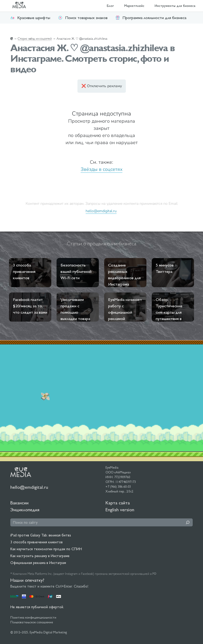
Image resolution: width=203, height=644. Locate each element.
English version (120, 510)
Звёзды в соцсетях (101, 169)
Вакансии (19, 503)
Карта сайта (118, 503)
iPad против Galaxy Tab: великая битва (41, 535)
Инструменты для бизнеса (175, 6)
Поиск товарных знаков (83, 18)
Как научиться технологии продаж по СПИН (46, 549)
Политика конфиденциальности (33, 618)
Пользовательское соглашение (32, 622)
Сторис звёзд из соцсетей (35, 39)
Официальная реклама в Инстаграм (38, 563)
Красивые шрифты (30, 18)
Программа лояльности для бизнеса (151, 18)
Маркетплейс (134, 6)
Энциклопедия (25, 510)
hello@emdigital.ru (101, 211)
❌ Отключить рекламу (102, 86)
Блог (110, 6)
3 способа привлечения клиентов (36, 542)
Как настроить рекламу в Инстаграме (40, 556)
